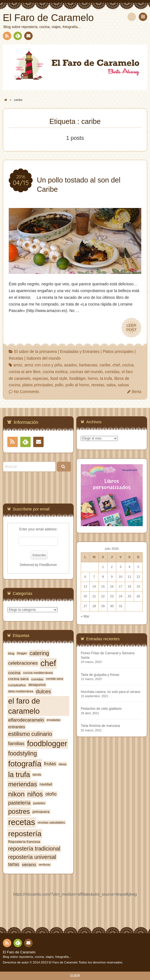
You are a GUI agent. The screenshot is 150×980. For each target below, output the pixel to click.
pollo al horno (77, 385)
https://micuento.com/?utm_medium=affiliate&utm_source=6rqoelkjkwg (75, 894)
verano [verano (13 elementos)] (29, 865)
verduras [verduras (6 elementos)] (44, 865)
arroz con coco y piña (43, 365)
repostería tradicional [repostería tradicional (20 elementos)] (34, 849)
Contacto (28, 37)
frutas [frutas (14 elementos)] (50, 764)
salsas (124, 385)
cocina (128, 365)
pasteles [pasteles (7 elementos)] (39, 803)
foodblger (78, 378)
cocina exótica (55, 372)
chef (116, 365)
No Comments (26, 392)
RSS (6, 37)
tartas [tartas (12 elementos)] (14, 864)
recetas (98, 385)
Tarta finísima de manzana (100, 726)
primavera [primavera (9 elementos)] (41, 812)
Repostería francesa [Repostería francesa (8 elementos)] (24, 842)
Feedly (17, 37)
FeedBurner (48, 565)
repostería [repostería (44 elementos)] (25, 834)
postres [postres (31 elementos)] (19, 812)
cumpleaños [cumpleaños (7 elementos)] (17, 685)
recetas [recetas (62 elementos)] (22, 822)
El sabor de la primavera (35, 352)
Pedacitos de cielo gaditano (101, 709)
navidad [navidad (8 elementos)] (46, 784)
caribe (105, 365)
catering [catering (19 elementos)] (39, 653)
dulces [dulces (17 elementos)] (43, 691)
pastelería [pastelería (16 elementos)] (19, 803)
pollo (59, 385)
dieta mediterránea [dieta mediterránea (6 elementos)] (21, 691)
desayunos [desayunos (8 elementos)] (37, 685)
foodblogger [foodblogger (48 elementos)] (47, 744)
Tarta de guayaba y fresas (100, 675)
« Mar (85, 616)
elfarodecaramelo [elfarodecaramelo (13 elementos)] (26, 720)
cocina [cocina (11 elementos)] (14, 673)
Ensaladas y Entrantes (80, 352)
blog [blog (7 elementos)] (11, 653)
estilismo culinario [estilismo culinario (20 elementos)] (30, 734)
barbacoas (88, 365)
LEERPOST (131, 328)
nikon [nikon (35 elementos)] (16, 794)
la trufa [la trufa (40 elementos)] (19, 775)
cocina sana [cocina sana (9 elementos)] (18, 679)
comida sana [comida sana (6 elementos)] (54, 679)
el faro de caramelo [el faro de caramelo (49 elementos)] (24, 706)
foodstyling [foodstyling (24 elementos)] (23, 754)
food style (59, 378)
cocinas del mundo (86, 372)
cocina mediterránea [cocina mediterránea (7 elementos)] (38, 673)
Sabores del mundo (43, 358)
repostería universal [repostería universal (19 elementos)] (32, 857)
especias (40, 378)
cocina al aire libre (25, 372)
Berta (137, 392)
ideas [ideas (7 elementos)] (63, 764)
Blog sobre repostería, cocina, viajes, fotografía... (37, 957)
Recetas (16, 358)
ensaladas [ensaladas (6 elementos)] (54, 720)
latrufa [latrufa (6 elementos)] (37, 775)
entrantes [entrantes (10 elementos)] (17, 727)
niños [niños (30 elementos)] (35, 794)
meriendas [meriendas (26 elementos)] (23, 784)
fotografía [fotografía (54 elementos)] (25, 764)
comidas (112, 372)
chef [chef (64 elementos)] (48, 663)
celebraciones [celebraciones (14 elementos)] (23, 663)
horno (93, 378)
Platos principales (118, 352)
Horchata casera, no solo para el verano (111, 692)
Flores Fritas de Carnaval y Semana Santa (108, 655)
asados (70, 365)
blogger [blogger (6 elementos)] (22, 653)
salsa (111, 385)
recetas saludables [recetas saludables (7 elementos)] (51, 822)
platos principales (37, 385)
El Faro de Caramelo (19, 952)
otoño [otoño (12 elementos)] (51, 794)
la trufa (106, 378)
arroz (18, 365)
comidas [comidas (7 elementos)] (37, 679)
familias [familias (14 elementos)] (16, 744)
